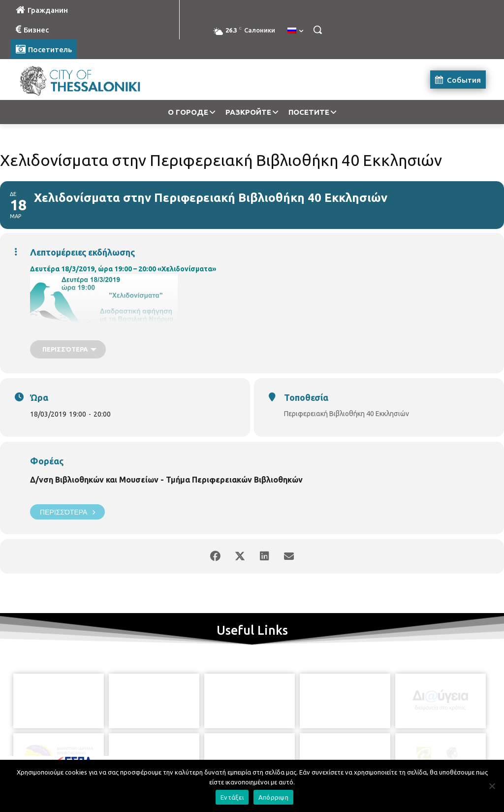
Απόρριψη (273, 797)
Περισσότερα (67, 512)
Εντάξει (232, 797)
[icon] (297, 757)
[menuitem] (295, 31)
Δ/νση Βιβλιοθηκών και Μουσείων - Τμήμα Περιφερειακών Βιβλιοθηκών (166, 480)
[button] (317, 30)
